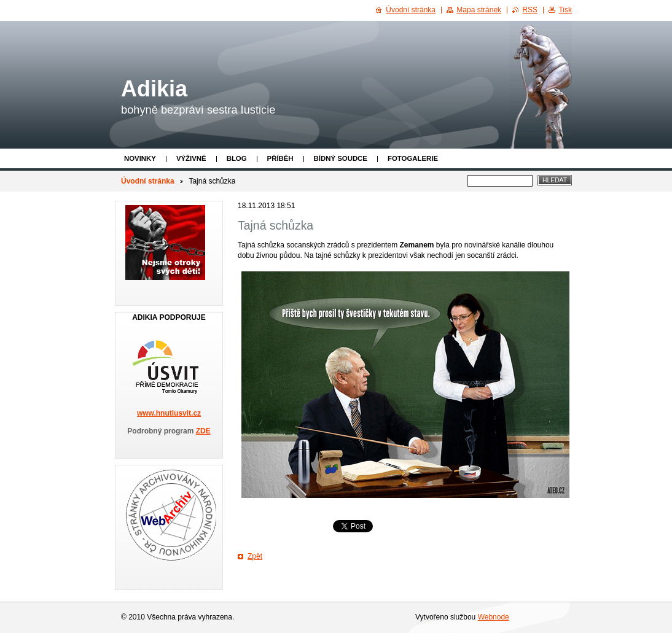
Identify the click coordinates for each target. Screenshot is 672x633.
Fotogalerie (413, 158)
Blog (237, 158)
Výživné (191, 158)
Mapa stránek (479, 10)
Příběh (280, 158)
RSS (530, 10)
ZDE (203, 431)
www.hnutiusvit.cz (169, 413)
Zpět (255, 556)
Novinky (140, 158)
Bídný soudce (341, 158)
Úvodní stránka (148, 181)
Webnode (494, 617)
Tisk (565, 10)
